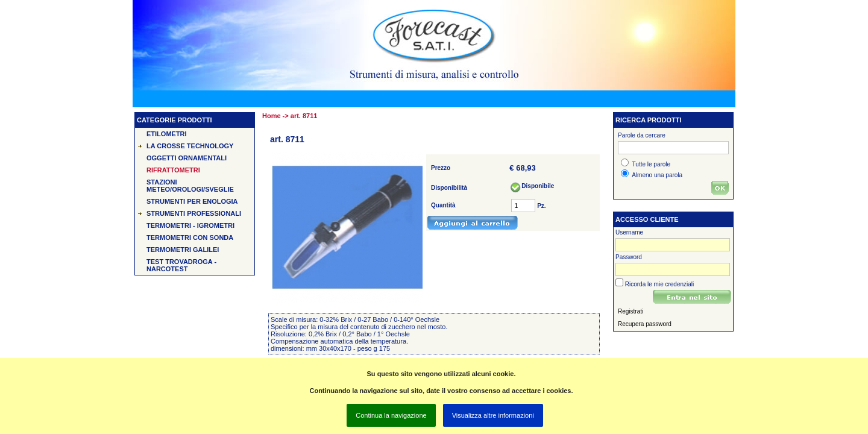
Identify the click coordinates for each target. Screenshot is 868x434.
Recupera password (645, 324)
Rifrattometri (173, 170)
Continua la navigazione (391, 415)
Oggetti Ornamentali (187, 158)
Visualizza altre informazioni (493, 415)
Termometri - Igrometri (190, 225)
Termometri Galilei (183, 250)
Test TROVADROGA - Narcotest (181, 265)
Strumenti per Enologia (192, 201)
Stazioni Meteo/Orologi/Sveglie (190, 186)
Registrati (631, 311)
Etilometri (167, 134)
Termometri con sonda (190, 237)
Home (272, 116)
